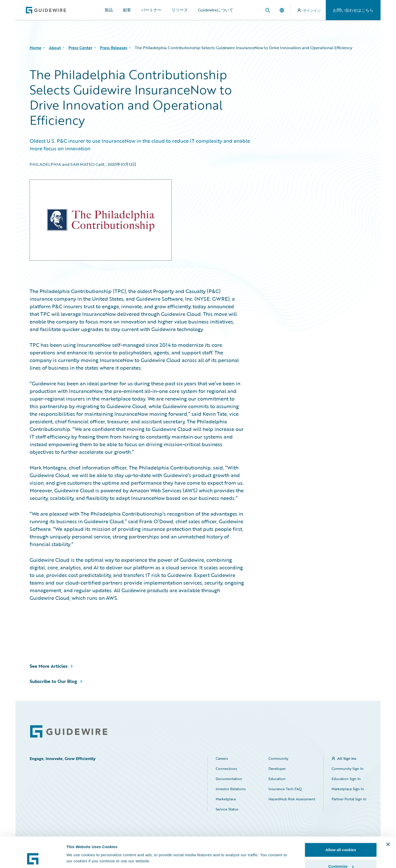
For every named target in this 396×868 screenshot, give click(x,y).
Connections (226, 768)
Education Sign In (346, 779)
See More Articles (49, 666)
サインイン (309, 10)
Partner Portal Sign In (349, 799)
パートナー (151, 10)
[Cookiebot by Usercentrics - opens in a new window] (33, 858)
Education (277, 779)
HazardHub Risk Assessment (292, 799)
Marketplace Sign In (348, 789)
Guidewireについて (216, 10)
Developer (277, 768)
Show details (78, 846)
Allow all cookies (341, 821)
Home (35, 48)
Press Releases (114, 48)
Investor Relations (231, 789)
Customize (341, 838)
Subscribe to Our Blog (53, 681)
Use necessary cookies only (341, 854)
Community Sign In (348, 768)
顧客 (127, 10)
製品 (109, 10)
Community (278, 758)
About (55, 48)
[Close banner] (388, 816)
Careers (222, 758)
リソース (180, 10)
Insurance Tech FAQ (285, 789)
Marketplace (226, 799)
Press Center (80, 48)
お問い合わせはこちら (353, 10)
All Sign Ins (347, 758)
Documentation (229, 779)
